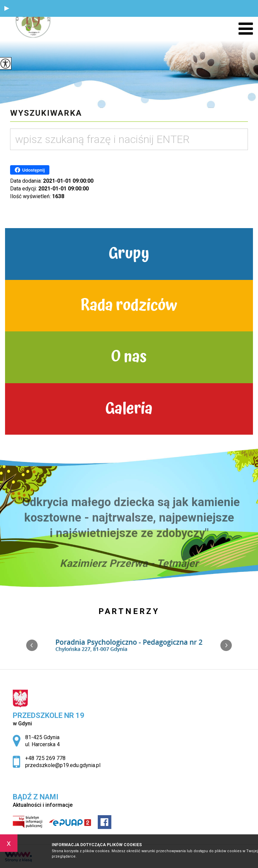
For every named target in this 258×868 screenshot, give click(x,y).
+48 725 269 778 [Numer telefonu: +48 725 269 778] (45, 758)
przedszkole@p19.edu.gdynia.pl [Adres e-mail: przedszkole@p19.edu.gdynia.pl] (63, 765)
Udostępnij (30, 170)
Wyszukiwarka (46, 113)
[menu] (246, 29)
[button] (7, 8)
